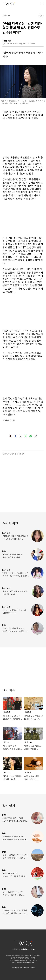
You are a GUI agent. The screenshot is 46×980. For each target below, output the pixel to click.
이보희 (5, 41)
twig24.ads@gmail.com (27, 963)
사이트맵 (33, 958)
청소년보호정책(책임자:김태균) (20, 958)
